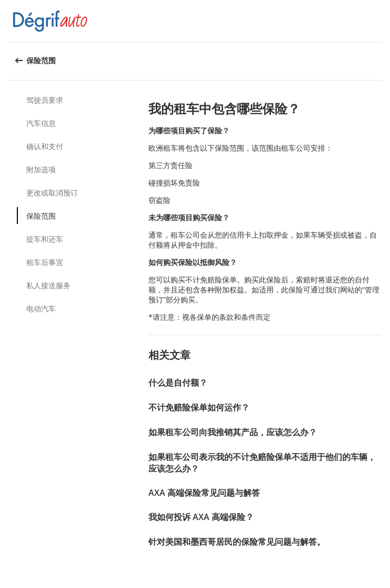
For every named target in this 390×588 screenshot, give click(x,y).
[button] (378, 21)
